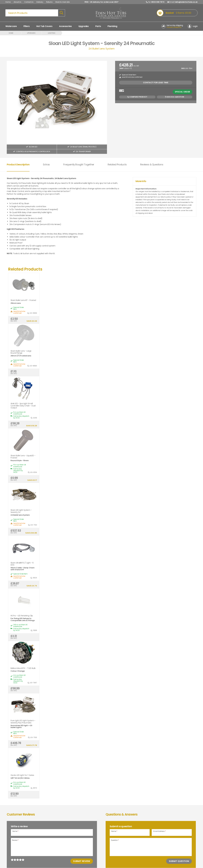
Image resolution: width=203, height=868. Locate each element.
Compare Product (137, 97)
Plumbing (112, 26)
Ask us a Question (174, 97)
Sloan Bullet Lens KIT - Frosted (23, 300)
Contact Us (29, 2)
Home (8, 2)
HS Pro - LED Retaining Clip (22, 616)
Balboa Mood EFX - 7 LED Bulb (23, 668)
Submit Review (82, 861)
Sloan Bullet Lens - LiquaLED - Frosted (23, 457)
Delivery (40, 2)
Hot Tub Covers (44, 26)
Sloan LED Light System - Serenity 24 (21, 511)
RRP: (122, 68)
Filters (27, 26)
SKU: (183, 68)
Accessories (65, 26)
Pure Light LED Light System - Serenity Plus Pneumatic (23, 722)
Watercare (11, 26)
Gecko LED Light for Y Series (22, 775)
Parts (98, 26)
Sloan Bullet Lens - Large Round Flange (21, 352)
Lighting (52, 33)
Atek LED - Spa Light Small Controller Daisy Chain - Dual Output (23, 406)
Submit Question (179, 861)
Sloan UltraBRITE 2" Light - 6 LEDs (22, 564)
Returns (49, 2)
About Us (17, 2)
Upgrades (84, 26)
